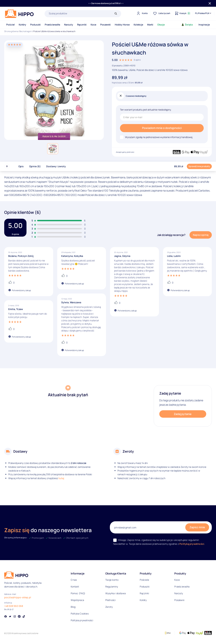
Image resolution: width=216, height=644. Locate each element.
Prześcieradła (52, 25)
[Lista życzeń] (161, 13)
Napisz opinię (201, 235)
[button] (53, 149)
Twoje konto (112, 580)
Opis (21, 166)
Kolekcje (138, 25)
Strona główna (11, 31)
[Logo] (19, 14)
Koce (93, 25)
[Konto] (142, 13)
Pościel (10, 25)
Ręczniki (82, 25)
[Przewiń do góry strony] (7, 166)
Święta (187, 25)
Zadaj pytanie (183, 414)
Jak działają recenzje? (171, 235)
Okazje (161, 25)
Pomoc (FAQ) (78, 593)
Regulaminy (112, 587)
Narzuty (69, 25)
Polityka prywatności (82, 620)
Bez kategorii (26, 31)
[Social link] (6, 617)
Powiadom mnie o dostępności (162, 128)
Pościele (144, 580)
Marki (150, 25)
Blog (73, 607)
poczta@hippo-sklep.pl (18, 597)
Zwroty (109, 607)
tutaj (61, 478)
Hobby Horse (122, 25)
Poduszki (35, 25)
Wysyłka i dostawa (116, 593)
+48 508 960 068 (14, 606)
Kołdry (22, 25)
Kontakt (75, 587)
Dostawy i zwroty (56, 166)
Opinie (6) (35, 166)
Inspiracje (204, 25)
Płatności (111, 600)
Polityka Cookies (80, 614)
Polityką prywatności (192, 544)
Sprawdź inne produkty (199, 166)
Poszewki (105, 25)
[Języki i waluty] (203, 13)
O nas (74, 580)
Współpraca (77, 600)
